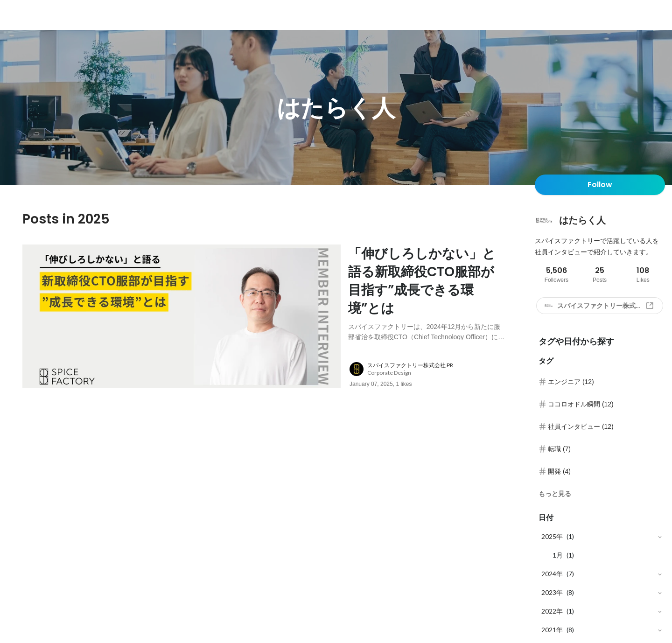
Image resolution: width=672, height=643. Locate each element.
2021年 (552, 630)
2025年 (552, 536)
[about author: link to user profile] (433, 369)
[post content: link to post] (427, 292)
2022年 (552, 611)
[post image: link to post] (182, 316)
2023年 (552, 592)
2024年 (552, 574)
